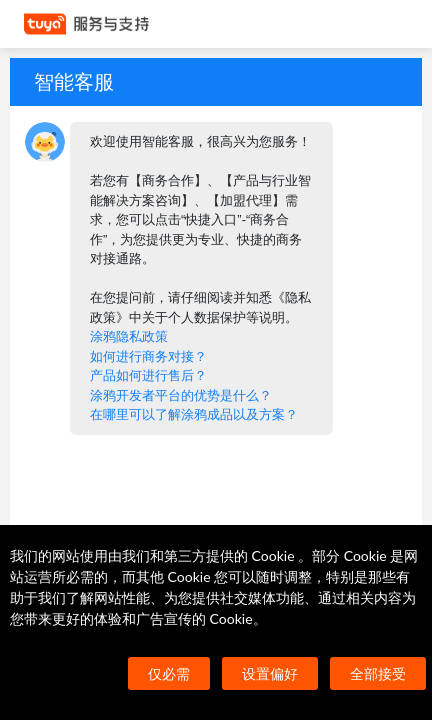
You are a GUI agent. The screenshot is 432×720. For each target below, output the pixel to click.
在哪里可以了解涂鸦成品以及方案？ (194, 414)
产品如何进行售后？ (148, 375)
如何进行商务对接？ (148, 356)
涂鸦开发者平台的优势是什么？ (181, 395)
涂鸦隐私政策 (129, 336)
